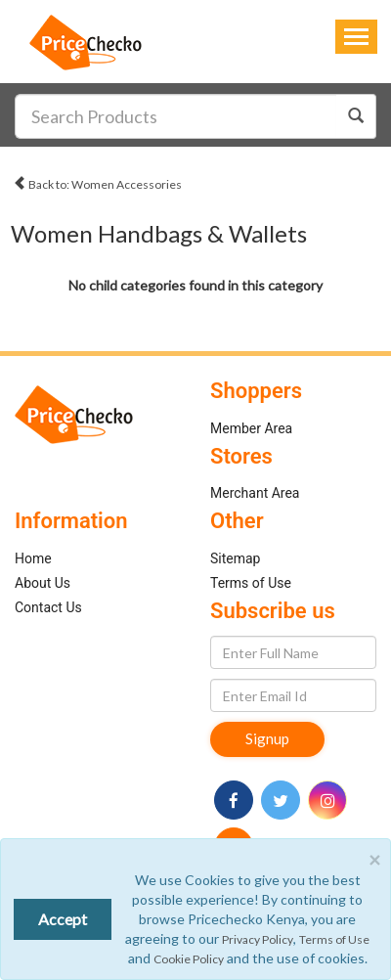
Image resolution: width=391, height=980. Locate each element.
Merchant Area (255, 493)
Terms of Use (251, 583)
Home (33, 558)
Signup (267, 738)
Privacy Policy (258, 939)
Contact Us (48, 607)
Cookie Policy (189, 959)
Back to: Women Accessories (97, 181)
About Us (43, 583)
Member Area (251, 428)
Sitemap (235, 558)
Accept (63, 919)
